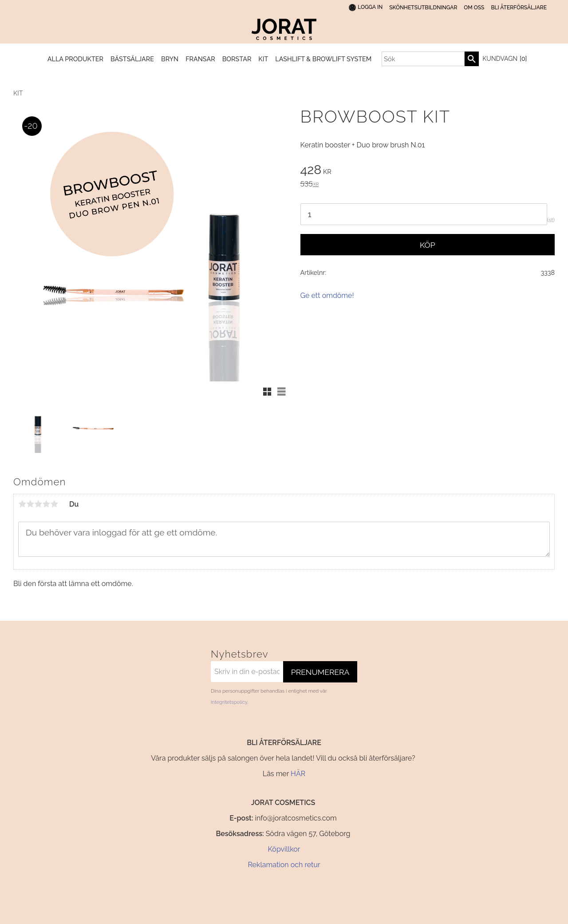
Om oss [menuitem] (474, 8)
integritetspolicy (229, 702)
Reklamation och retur (284, 865)
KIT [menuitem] (263, 59)
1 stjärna (22, 504)
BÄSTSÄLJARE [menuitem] (132, 59)
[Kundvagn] (503, 59)
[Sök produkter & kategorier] (423, 59)
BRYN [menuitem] (170, 59)
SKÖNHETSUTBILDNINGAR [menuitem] (423, 8)
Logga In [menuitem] (370, 7)
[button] (267, 392)
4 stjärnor (46, 504)
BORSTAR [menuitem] (237, 59)
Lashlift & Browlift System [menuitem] (323, 59)
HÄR (298, 774)
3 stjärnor (38, 504)
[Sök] (472, 59)
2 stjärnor (30, 504)
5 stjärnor (54, 504)
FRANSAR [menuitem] (200, 59)
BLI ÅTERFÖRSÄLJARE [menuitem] (519, 8)
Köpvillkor (284, 849)
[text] (428, 171)
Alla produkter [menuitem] (75, 59)
